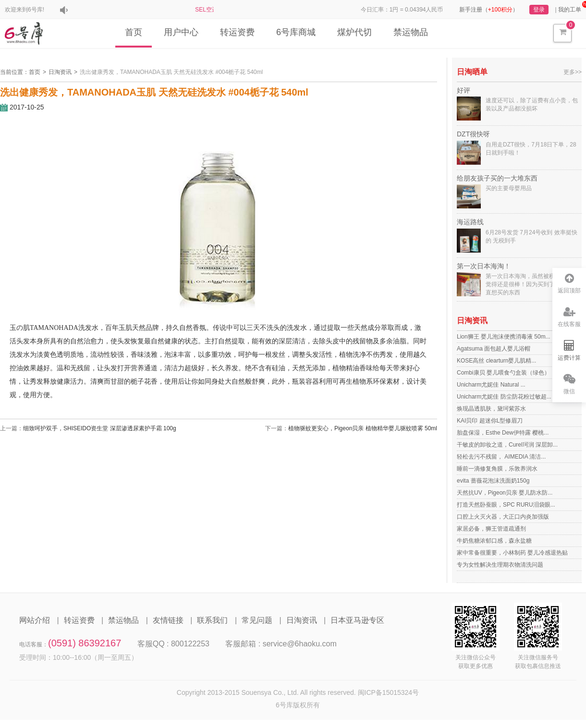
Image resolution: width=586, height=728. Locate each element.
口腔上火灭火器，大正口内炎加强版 (503, 517)
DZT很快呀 (473, 134)
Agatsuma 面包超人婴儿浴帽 (494, 349)
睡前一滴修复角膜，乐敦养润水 (497, 469)
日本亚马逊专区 (357, 620)
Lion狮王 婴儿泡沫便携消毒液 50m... (504, 337)
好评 (464, 90)
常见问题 (257, 620)
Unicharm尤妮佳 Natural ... (491, 385)
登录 (539, 10)
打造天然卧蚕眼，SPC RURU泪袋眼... (506, 505)
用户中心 (181, 32)
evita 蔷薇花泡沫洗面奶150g (493, 481)
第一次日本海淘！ (484, 266)
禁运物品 (411, 32)
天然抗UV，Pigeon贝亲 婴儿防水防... (505, 493)
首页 (134, 32)
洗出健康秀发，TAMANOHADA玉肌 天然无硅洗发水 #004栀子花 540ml (171, 72)
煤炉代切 (354, 32)
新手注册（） (489, 10)
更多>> (573, 72)
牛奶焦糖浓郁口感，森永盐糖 (494, 541)
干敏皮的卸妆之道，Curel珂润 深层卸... (507, 445)
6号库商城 (296, 32)
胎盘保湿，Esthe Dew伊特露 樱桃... (503, 433)
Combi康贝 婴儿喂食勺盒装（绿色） (503, 373)
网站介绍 (35, 620)
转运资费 (237, 32)
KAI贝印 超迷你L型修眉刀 (490, 421)
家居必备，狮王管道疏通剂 (491, 529)
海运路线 (470, 222)
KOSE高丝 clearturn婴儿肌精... (496, 361)
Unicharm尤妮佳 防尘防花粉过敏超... (504, 397)
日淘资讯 (60, 72)
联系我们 (212, 620)
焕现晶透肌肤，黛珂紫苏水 (491, 409)
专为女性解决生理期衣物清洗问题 (500, 565)
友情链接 (168, 620)
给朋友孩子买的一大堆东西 (497, 178)
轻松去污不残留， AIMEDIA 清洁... (501, 457)
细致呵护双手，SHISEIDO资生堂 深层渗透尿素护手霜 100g (100, 428)
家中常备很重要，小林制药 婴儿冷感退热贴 (512, 553)
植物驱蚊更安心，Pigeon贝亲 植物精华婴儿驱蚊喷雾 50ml (363, 428)
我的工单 (570, 10)
